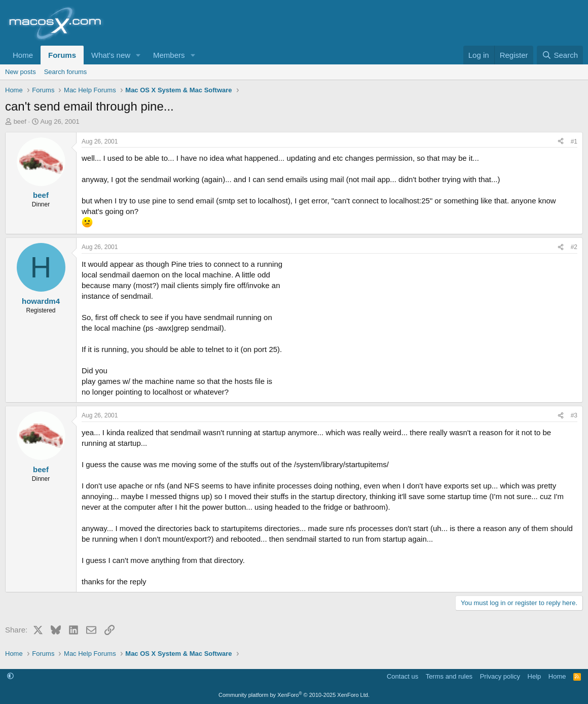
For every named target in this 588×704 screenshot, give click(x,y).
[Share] (561, 142)
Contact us (402, 676)
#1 (574, 142)
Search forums (66, 72)
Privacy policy (500, 676)
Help (535, 676)
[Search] (560, 55)
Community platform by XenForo (294, 695)
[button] (138, 55)
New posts (21, 72)
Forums (62, 55)
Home (23, 55)
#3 (574, 415)
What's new (111, 55)
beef (20, 121)
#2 (574, 247)
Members (169, 55)
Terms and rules (449, 676)
